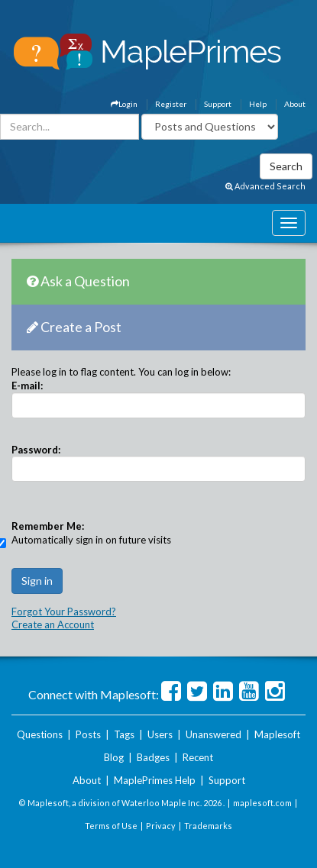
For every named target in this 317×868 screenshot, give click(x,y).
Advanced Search (265, 186)
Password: (36, 450)
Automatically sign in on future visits (91, 540)
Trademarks (208, 826)
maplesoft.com (262, 803)
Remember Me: (48, 526)
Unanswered (213, 734)
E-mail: (27, 386)
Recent (198, 757)
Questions (40, 734)
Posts (88, 734)
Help (258, 104)
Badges (153, 757)
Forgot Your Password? (64, 611)
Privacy (161, 826)
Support (218, 104)
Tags (124, 734)
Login (124, 104)
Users (160, 734)
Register (171, 104)
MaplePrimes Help (155, 780)
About (295, 104)
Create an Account (53, 624)
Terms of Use (111, 826)
